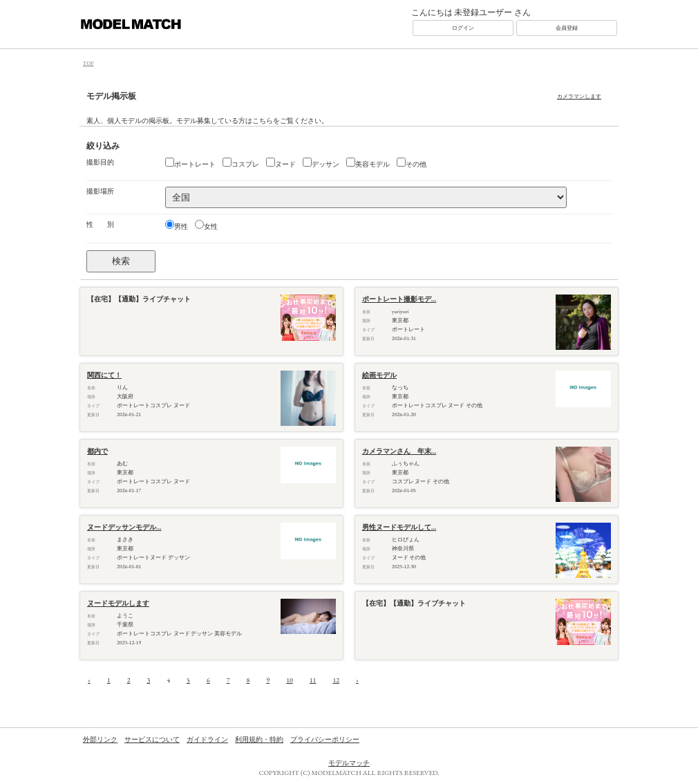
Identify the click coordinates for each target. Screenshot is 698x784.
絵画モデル (379, 375)
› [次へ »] (357, 680)
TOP (88, 63)
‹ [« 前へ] (89, 680)
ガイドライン (207, 739)
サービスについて (152, 739)
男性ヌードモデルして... (399, 527)
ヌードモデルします (118, 603)
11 (313, 680)
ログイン (463, 28)
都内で (97, 451)
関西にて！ (104, 375)
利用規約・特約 (259, 739)
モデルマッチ (349, 763)
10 (290, 680)
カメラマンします (579, 96)
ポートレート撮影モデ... (399, 299)
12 (336, 680)
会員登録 (567, 28)
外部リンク (100, 739)
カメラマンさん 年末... (399, 451)
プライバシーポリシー (325, 739)
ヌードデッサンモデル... (124, 527)
